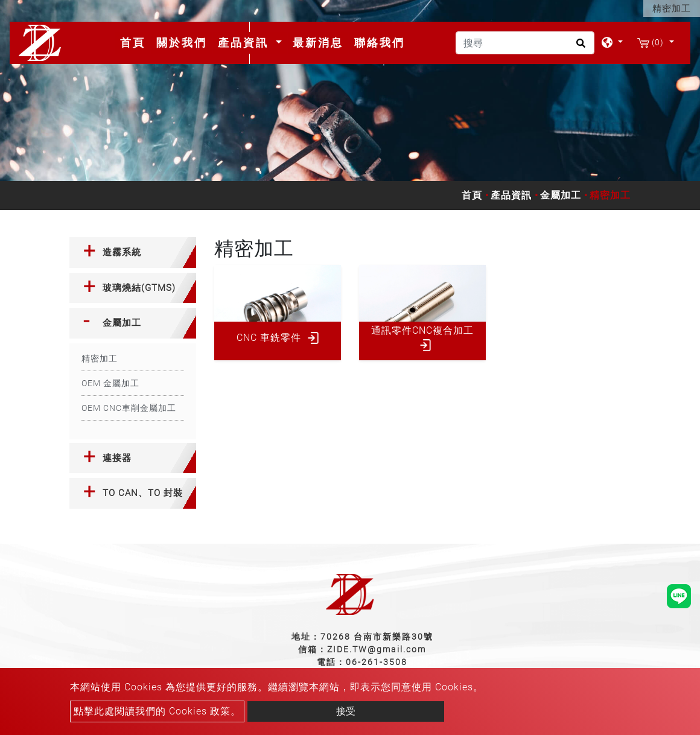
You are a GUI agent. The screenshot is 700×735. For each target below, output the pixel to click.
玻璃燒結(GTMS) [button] (139, 288)
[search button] (579, 47)
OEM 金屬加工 (110, 383)
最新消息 (318, 43)
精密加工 (100, 358)
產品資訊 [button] (245, 43)
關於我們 (182, 43)
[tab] (133, 253)
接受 (346, 711)
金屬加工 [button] (122, 323)
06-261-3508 (377, 662)
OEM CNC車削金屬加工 (129, 408)
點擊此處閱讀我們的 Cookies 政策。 (157, 711)
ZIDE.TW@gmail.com (377, 649)
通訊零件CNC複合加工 (422, 330)
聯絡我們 (380, 43)
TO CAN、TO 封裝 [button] (143, 493)
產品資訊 (511, 195)
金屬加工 (561, 195)
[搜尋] (525, 43)
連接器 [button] (117, 458)
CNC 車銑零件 (269, 338)
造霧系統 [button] (122, 252)
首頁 (135, 42)
